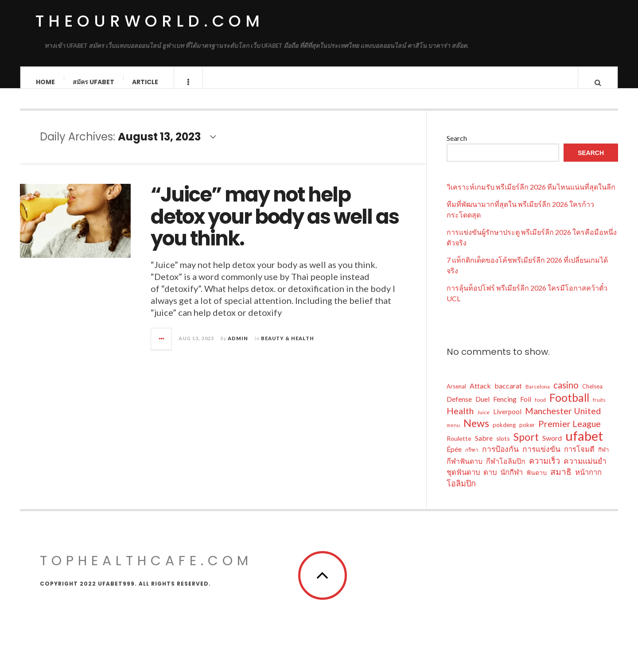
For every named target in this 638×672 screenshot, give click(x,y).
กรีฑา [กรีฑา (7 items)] (472, 459)
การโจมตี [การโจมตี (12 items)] (579, 458)
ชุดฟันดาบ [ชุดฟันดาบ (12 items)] (463, 481)
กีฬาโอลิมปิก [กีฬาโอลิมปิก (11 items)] (506, 470)
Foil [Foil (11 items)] (526, 408)
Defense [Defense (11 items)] (459, 408)
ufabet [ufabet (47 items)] (584, 445)
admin (238, 347)
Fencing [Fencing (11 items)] (505, 408)
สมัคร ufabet (93, 82)
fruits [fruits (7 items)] (599, 409)
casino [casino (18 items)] (566, 394)
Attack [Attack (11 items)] (480, 394)
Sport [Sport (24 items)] (526, 446)
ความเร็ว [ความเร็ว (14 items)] (545, 470)
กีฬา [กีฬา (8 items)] (603, 458)
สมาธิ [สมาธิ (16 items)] (561, 480)
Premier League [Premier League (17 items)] (570, 432)
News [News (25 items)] (476, 432)
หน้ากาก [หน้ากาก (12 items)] (588, 481)
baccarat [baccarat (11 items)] (508, 394)
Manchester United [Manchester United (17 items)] (563, 420)
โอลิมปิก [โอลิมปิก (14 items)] (461, 492)
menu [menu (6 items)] (453, 434)
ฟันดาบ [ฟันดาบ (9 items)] (537, 481)
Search (457, 147)
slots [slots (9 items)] (503, 447)
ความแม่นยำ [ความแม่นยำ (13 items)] (585, 470)
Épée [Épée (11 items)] (454, 458)
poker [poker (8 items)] (527, 434)
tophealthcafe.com (146, 570)
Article (145, 82)
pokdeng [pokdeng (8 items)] (504, 434)
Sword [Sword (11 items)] (552, 447)
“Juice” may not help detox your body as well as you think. (275, 225)
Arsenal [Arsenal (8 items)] (456, 395)
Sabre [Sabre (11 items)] (484, 447)
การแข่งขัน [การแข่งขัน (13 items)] (541, 458)
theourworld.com (150, 21)
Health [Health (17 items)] (460, 420)
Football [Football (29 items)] (569, 406)
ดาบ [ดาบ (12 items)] (490, 481)
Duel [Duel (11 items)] (482, 408)
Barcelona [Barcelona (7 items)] (538, 395)
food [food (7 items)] (540, 409)
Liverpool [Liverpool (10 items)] (507, 420)
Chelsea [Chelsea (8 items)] (592, 395)
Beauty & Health (288, 347)
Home (45, 82)
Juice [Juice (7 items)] (483, 421)
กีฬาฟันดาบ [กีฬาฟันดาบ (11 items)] (465, 470)
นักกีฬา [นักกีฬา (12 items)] (512, 481)
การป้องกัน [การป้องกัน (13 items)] (500, 458)
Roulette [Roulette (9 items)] (459, 447)
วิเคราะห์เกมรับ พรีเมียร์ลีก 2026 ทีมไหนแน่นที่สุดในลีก (531, 196)
